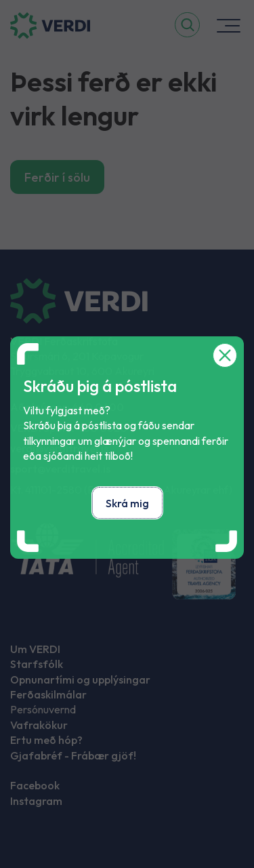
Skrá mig (127, 503)
